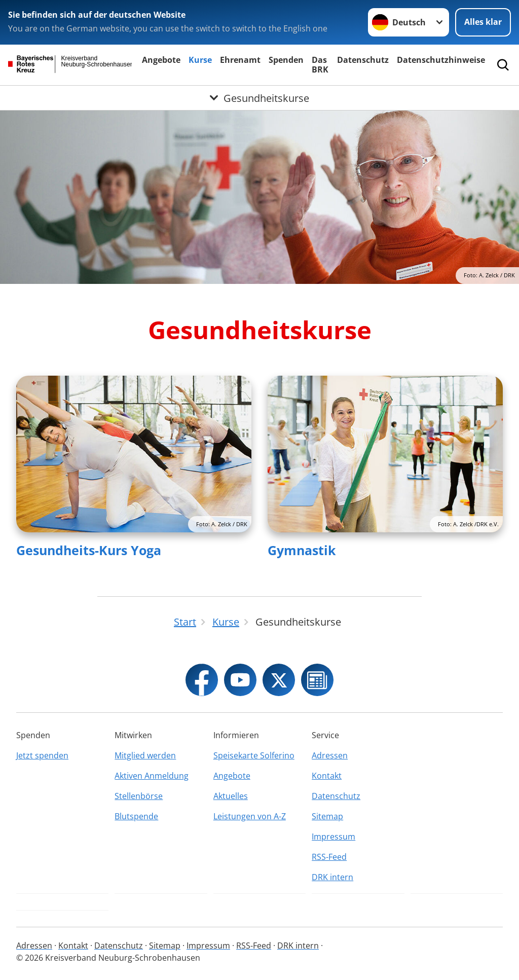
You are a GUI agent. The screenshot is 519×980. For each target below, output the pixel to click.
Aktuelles (231, 796)
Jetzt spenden (42, 755)
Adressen (330, 755)
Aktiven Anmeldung (152, 776)
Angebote (161, 60)
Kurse (200, 60)
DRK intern (332, 877)
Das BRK (320, 65)
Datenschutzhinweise (441, 60)
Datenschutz (363, 60)
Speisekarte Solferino (254, 755)
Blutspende (136, 816)
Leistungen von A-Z (250, 816)
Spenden (286, 60)
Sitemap (327, 816)
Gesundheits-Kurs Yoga (89, 550)
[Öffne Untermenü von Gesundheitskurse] (259, 98)
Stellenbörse (139, 796)
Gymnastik (302, 550)
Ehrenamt (240, 60)
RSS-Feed (329, 857)
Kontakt (327, 776)
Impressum (333, 837)
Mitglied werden (145, 755)
